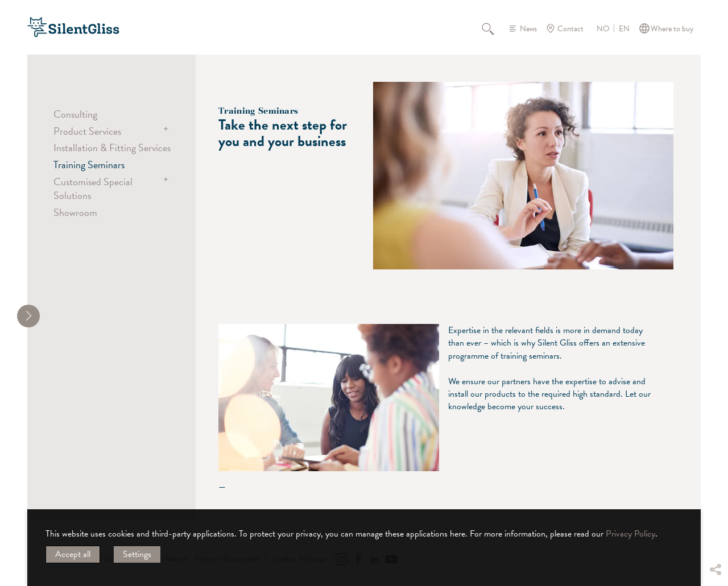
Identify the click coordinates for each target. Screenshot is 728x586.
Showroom (75, 212)
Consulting (75, 114)
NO (603, 29)
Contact (570, 29)
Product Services (87, 131)
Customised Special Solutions (93, 188)
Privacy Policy (630, 534)
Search (494, 28)
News (528, 29)
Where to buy (672, 29)
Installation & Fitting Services (112, 147)
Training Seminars (89, 165)
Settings (137, 554)
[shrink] (28, 316)
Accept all (73, 554)
